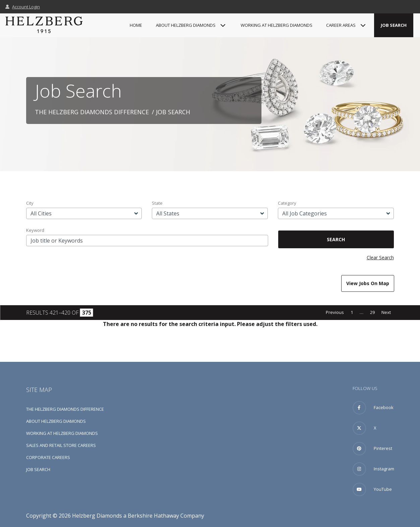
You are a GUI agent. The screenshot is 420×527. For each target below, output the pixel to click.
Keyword (35, 230)
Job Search (394, 25)
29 (372, 312)
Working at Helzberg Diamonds (277, 25)
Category (287, 203)
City (30, 203)
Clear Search (380, 257)
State (157, 203)
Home (136, 25)
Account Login (23, 7)
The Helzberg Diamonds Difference (92, 112)
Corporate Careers (48, 457)
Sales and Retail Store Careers (61, 445)
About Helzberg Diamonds (56, 421)
